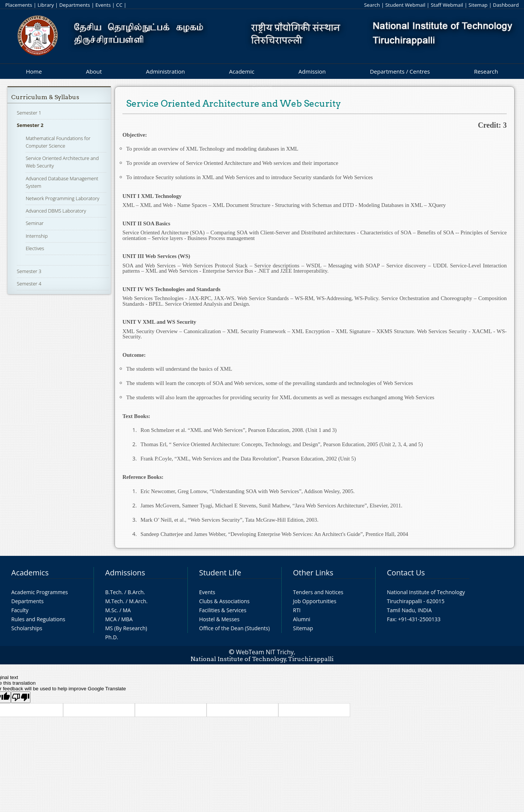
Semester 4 (29, 284)
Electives (35, 248)
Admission (312, 71)
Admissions (125, 573)
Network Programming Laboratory (62, 198)
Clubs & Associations (224, 601)
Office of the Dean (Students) (234, 628)
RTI (297, 610)
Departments (75, 5)
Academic (242, 71)
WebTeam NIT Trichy (265, 652)
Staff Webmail (447, 5)
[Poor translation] (21, 697)
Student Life (220, 573)
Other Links (313, 573)
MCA (111, 619)
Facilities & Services (223, 610)
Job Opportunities (315, 601)
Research (486, 71)
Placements (19, 5)
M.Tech (114, 601)
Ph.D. (112, 637)
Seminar (35, 223)
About (94, 71)
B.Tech (113, 592)
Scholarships (27, 628)
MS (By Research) (126, 628)
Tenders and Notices (318, 592)
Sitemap (478, 5)
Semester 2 (30, 125)
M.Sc (111, 610)
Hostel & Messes (219, 619)
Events (103, 5)
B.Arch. (136, 592)
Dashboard (506, 5)
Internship (37, 236)
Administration (166, 71)
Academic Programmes (40, 592)
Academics (30, 573)
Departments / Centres (400, 71)
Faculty (20, 610)
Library (46, 5)
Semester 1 (29, 113)
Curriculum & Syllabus (45, 97)
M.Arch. (138, 601)
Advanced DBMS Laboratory (56, 211)
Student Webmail (405, 5)
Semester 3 (29, 271)
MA (127, 610)
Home (34, 71)
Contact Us (406, 573)
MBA (127, 619)
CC (119, 5)
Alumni (302, 619)
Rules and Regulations (38, 619)
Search (372, 5)
